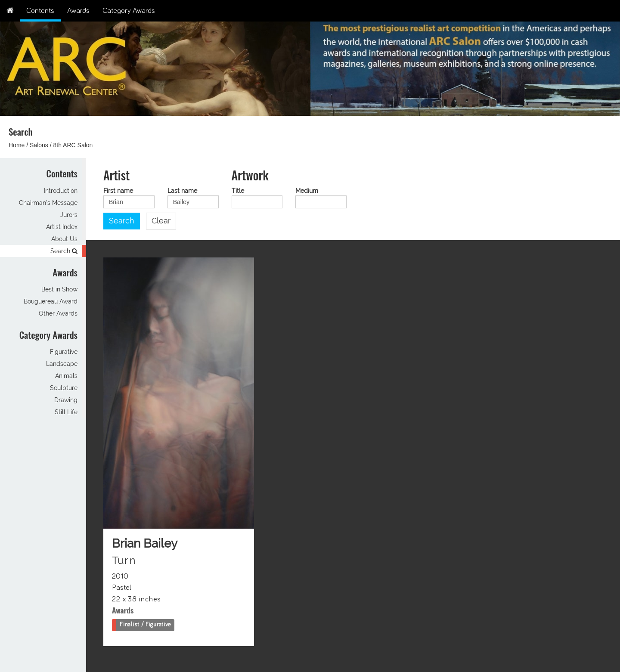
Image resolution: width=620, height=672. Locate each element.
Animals (66, 376)
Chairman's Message (48, 203)
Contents (40, 11)
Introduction (61, 191)
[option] (465, 67)
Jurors (69, 215)
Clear (161, 221)
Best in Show (59, 289)
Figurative (64, 352)
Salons (39, 145)
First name (118, 191)
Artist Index (62, 227)
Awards (78, 11)
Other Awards (58, 313)
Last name (182, 191)
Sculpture (64, 388)
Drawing (66, 400)
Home (17, 145)
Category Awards (129, 11)
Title (238, 191)
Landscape (62, 364)
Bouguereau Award (51, 301)
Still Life (66, 412)
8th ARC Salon (73, 145)
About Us (64, 239)
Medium (307, 191)
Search (64, 251)
